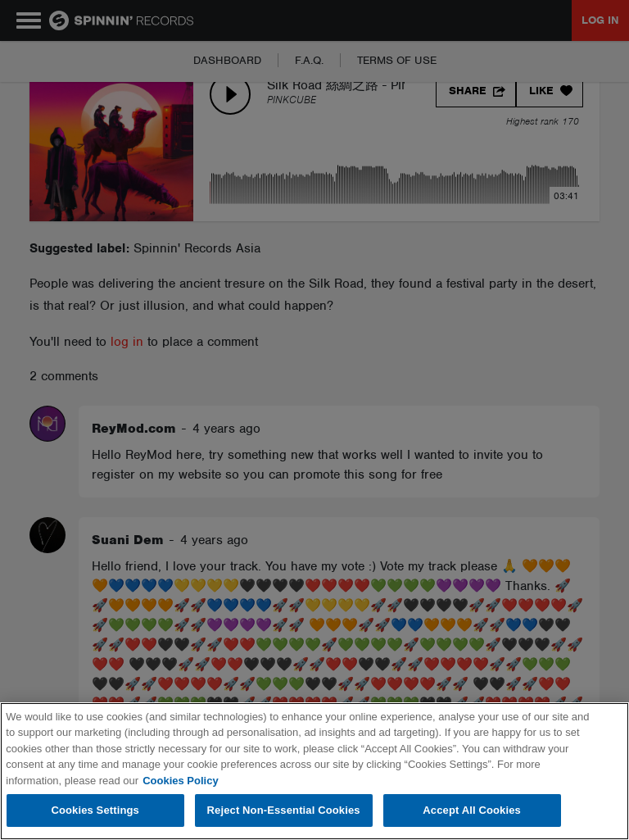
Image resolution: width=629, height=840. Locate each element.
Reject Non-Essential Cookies (284, 810)
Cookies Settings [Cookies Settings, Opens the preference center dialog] (95, 810)
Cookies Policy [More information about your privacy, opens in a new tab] (180, 781)
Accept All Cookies (472, 810)
